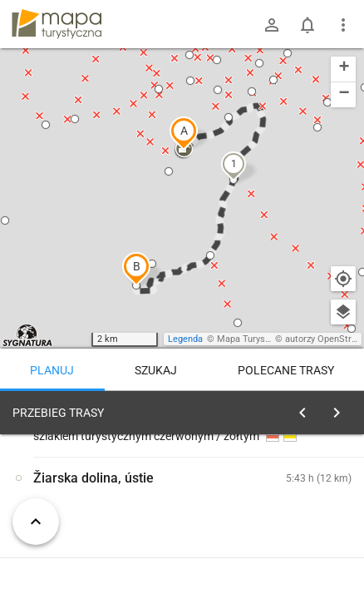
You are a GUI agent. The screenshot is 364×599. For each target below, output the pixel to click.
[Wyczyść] (342, 408)
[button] (184, 133)
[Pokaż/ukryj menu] (343, 25)
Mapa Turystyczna (254, 339)
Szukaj (156, 370)
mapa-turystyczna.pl (57, 24)
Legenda (185, 339)
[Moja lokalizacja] (343, 279)
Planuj (52, 370)
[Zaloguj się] (272, 25)
